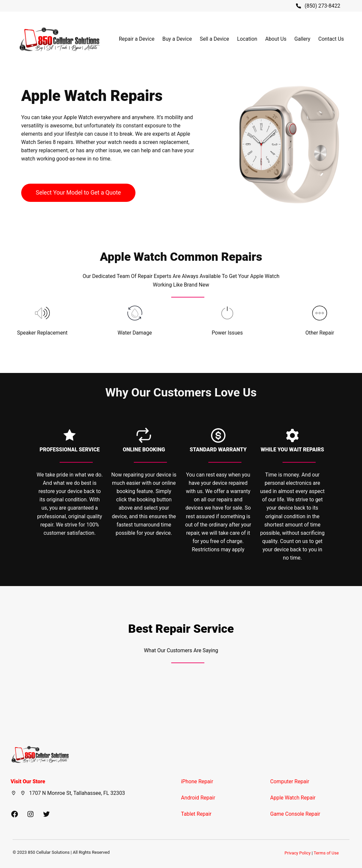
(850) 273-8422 (323, 6)
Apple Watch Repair (293, 798)
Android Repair (198, 798)
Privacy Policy (298, 853)
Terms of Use (326, 853)
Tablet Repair (196, 814)
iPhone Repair (197, 781)
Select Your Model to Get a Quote (78, 193)
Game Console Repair (295, 814)
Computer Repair (290, 781)
